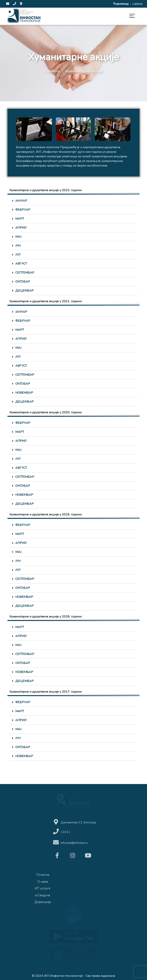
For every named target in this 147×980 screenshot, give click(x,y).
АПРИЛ (21, 228)
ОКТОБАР (23, 282)
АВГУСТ (21, 264)
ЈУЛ (18, 255)
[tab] (73, 201)
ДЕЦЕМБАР (24, 291)
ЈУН (18, 246)
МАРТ (20, 219)
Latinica (137, 4)
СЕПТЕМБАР (25, 273)
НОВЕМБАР (24, 393)
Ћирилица (121, 4)
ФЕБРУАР (23, 210)
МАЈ (18, 237)
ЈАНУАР (21, 201)
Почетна (52, 71)
